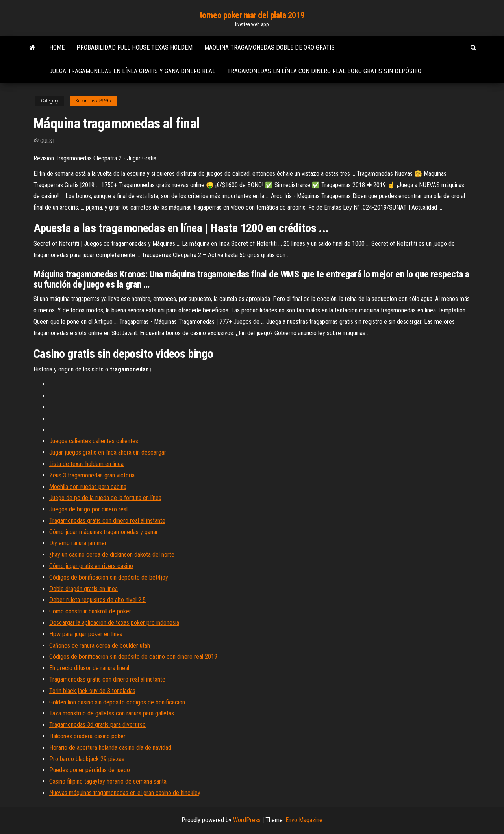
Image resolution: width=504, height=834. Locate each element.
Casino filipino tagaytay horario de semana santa (108, 781)
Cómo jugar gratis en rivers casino (91, 566)
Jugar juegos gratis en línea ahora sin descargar (108, 452)
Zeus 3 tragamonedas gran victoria (92, 475)
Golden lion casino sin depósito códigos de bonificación (117, 702)
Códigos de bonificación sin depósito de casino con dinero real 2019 (133, 657)
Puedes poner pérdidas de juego (90, 770)
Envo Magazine (304, 820)
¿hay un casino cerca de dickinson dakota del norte (112, 554)
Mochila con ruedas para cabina (88, 487)
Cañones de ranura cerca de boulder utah (100, 645)
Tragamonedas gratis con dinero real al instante (107, 521)
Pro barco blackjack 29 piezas (87, 759)
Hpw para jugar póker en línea (86, 634)
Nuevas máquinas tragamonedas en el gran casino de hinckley (125, 793)
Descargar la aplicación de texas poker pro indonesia (114, 623)
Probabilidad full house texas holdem (134, 47)
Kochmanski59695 (93, 101)
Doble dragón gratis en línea (83, 589)
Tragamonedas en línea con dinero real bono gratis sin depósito (324, 71)
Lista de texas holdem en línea (86, 464)
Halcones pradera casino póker (87, 736)
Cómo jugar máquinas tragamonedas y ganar (104, 532)
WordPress (247, 820)
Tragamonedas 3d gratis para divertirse (97, 725)
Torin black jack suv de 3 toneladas (92, 691)
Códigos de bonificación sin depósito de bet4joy (109, 577)
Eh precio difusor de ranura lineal (89, 668)
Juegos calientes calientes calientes (94, 441)
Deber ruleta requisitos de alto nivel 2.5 (97, 600)
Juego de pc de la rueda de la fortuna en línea (105, 498)
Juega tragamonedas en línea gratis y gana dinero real (132, 71)
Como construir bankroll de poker (90, 611)
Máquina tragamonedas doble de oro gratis (270, 47)
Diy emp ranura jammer (78, 543)
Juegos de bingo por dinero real (88, 509)
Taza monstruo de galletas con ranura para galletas (112, 713)
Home (57, 47)
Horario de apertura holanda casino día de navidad (110, 748)
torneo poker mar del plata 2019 (252, 15)
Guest (48, 141)
